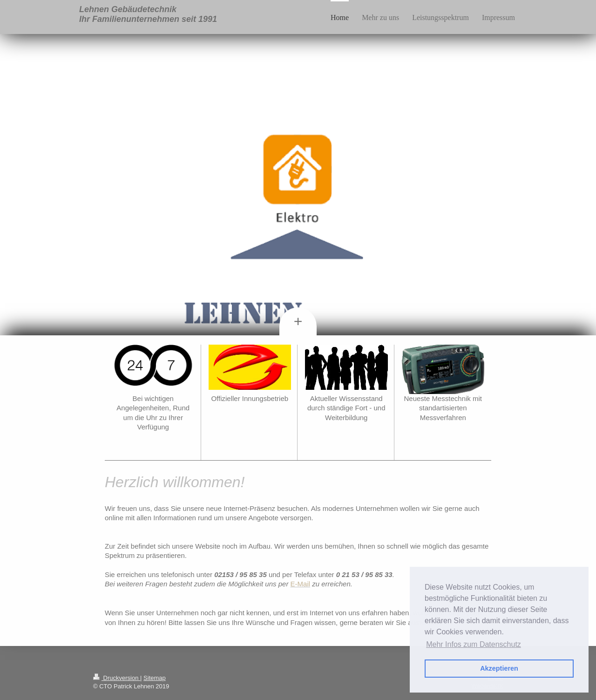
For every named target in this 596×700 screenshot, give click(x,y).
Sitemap (155, 678)
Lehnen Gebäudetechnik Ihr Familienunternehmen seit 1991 (148, 14)
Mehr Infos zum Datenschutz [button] (474, 644)
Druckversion (117, 678)
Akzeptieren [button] (499, 668)
